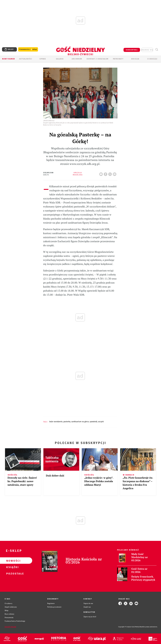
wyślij (115, 173)
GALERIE (60, 59)
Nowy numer (8, 59)
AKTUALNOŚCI (26, 59)
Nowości (12, 561)
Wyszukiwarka (157, 50)
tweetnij (111, 173)
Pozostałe (12, 573)
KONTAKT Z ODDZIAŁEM (98, 59)
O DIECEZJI (152, 59)
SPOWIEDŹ (93, 422)
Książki (12, 567)
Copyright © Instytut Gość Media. (129, 627)
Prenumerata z (28, 49)
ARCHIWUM (77, 59)
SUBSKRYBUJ (132, 50)
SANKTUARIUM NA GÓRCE (80, 422)
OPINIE (43, 59)
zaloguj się (147, 50)
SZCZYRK (101, 422)
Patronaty (118, 59)
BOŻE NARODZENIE (56, 422)
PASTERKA (67, 422)
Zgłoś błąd (10, 627)
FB (106, 173)
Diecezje (135, 59)
